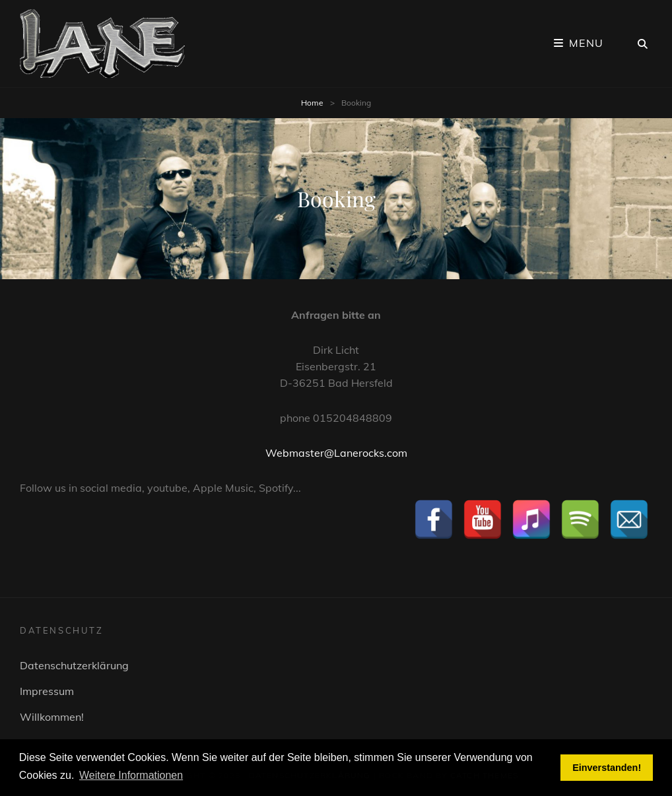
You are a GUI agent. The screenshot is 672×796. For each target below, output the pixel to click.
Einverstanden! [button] (607, 768)
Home (312, 103)
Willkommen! (52, 717)
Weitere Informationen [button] (131, 775)
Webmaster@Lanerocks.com (336, 453)
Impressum (47, 691)
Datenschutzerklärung (74, 665)
